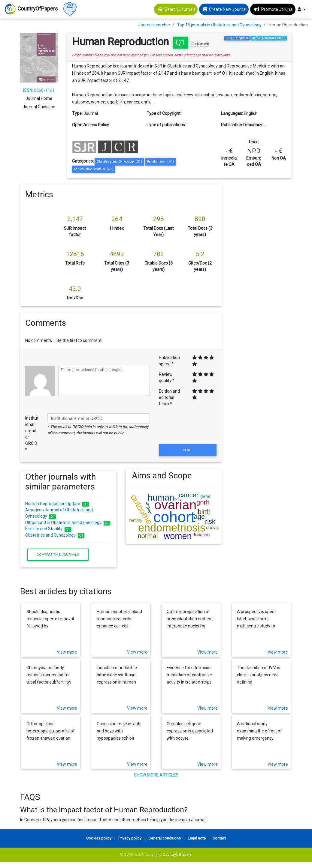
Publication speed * (169, 361)
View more (67, 652)
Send (188, 450)
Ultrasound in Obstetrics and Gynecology (68, 522)
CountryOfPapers (177, 854)
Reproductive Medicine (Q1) (94, 169)
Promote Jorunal (277, 9)
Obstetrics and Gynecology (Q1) (119, 162)
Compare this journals (58, 555)
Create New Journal (228, 9)
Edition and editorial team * (169, 397)
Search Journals (180, 9)
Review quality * (167, 377)
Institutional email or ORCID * (32, 434)
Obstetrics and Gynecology (55, 535)
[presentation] (188, 428)
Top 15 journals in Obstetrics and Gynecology (219, 25)
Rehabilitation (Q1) (161, 162)
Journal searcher (154, 25)
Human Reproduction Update (57, 504)
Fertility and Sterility (48, 529)
